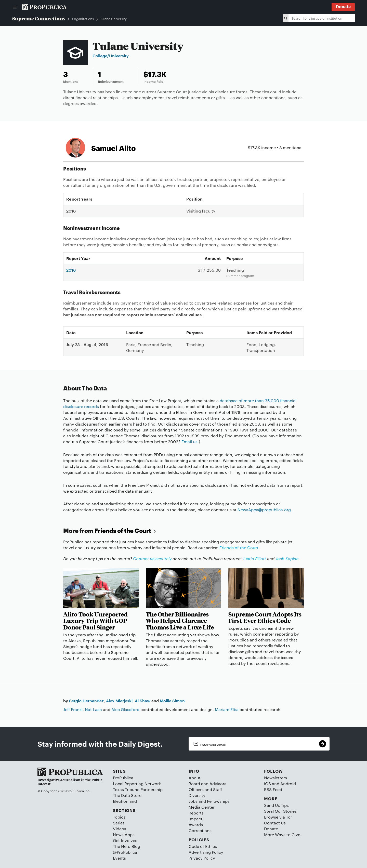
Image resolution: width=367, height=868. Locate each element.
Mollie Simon (172, 701)
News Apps (124, 834)
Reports (196, 813)
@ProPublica (125, 852)
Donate (271, 829)
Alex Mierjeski (119, 701)
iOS (267, 784)
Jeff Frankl (73, 709)
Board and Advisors (207, 784)
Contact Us (275, 823)
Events (119, 858)
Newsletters (276, 778)
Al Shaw (143, 701)
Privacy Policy (202, 858)
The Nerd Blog (127, 846)
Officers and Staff (205, 789)
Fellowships (218, 801)
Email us (189, 442)
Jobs (193, 801)
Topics (119, 817)
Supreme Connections (39, 18)
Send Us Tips (276, 805)
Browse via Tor (278, 817)
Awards (196, 825)
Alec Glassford (125, 709)
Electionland (125, 801)
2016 (71, 270)
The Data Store (127, 795)
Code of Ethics (203, 846)
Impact (195, 819)
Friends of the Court (126, 530)
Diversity (197, 795)
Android (288, 784)
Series (119, 823)
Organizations (83, 19)
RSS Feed (273, 789)
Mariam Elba (227, 709)
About (195, 778)
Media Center (202, 807)
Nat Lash (93, 709)
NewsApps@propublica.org (264, 510)
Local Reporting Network (137, 784)
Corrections (200, 830)
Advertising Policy (206, 852)
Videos (120, 829)
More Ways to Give (282, 834)
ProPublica (123, 778)
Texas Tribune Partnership (138, 789)
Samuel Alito (114, 148)
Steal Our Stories (280, 811)
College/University (111, 56)
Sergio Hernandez (86, 701)
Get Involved (125, 840)
